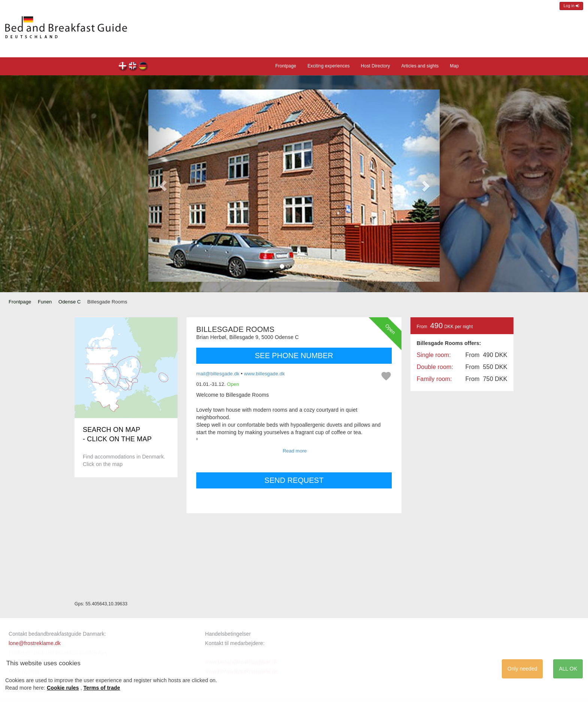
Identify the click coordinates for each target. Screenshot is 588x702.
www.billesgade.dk (264, 374)
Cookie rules (63, 688)
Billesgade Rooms (123, 67)
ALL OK (568, 669)
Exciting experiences (329, 66)
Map (454, 66)
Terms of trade (102, 688)
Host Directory (376, 66)
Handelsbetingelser (228, 634)
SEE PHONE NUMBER (294, 355)
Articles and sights (420, 66)
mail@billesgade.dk (218, 374)
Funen (45, 302)
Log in (571, 6)
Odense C (70, 302)
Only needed (522, 669)
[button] (163, 186)
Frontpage (286, 66)
